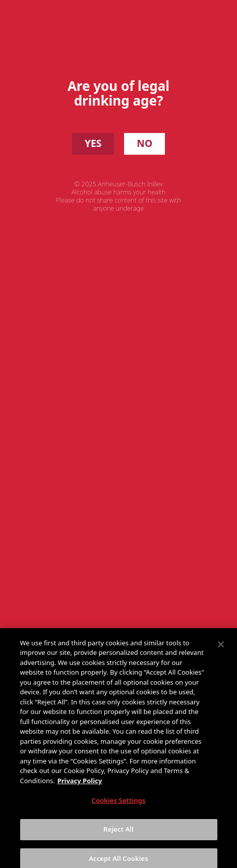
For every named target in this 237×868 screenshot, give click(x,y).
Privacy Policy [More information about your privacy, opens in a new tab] (80, 785)
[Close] (221, 648)
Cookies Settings (119, 804)
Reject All (118, 833)
